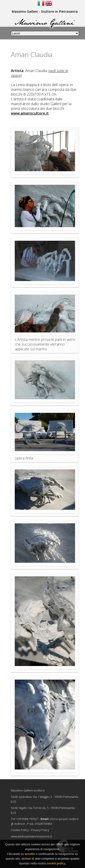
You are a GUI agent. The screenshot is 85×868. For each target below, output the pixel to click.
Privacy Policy (40, 830)
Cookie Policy (20, 830)
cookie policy (56, 864)
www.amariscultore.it (30, 113)
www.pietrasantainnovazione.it (31, 836)
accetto (30, 854)
